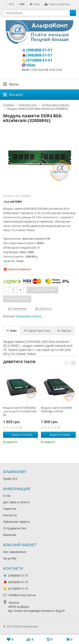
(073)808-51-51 (39, 60)
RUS (12, 4)
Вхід (35, 4)
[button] (67, 363)
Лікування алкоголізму (54, 626)
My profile (10, 558)
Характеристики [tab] (37, 331)
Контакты (10, 515)
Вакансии (10, 535)
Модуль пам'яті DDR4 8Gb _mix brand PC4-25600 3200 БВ (20, 411)
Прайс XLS (10, 479)
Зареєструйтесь (57, 4)
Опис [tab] (12, 331)
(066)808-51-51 (39, 55)
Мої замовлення (15, 552)
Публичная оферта (16, 522)
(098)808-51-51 (39, 50)
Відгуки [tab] (64, 331)
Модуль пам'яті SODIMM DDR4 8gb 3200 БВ (56, 410)
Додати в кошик (20, 435)
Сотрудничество (15, 528)
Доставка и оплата (16, 502)
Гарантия (10, 509)
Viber (31, 65)
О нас (7, 496)
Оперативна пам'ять (29, 316)
